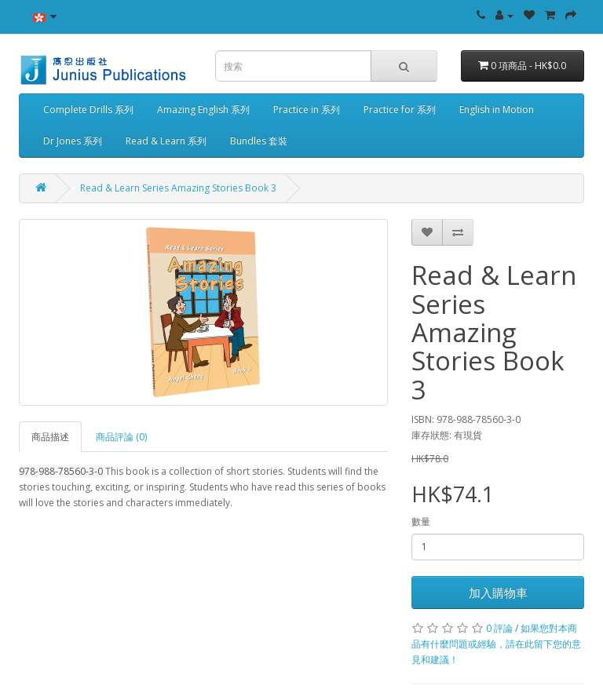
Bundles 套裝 (259, 141)
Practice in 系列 (307, 109)
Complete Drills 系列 (88, 109)
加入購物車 (498, 592)
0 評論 (499, 628)
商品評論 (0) (121, 437)
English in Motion (497, 109)
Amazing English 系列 (203, 109)
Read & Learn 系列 (166, 141)
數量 (421, 521)
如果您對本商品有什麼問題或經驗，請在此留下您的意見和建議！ (496, 644)
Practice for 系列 (400, 109)
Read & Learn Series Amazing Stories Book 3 (178, 188)
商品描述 (50, 437)
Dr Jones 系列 (73, 141)
